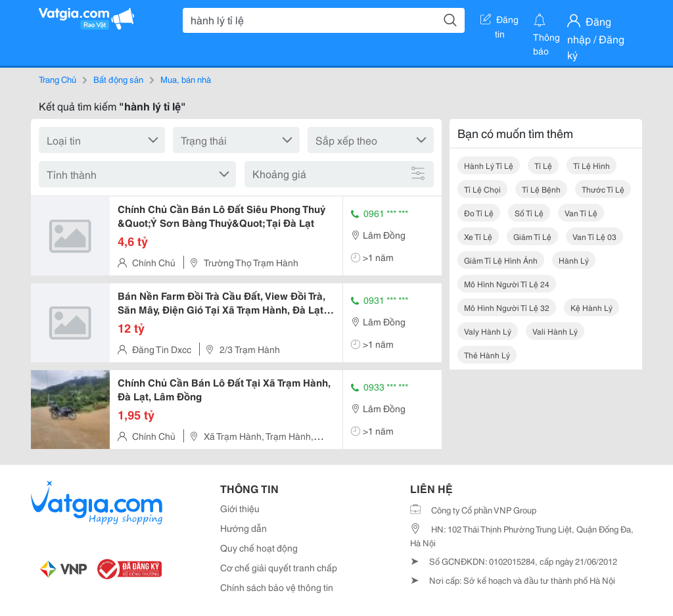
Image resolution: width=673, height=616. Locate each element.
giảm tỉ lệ (532, 236)
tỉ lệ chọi (482, 189)
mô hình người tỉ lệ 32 (507, 307)
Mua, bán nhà (186, 79)
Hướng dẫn (244, 528)
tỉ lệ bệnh (541, 189)
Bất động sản (118, 79)
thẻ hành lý (487, 355)
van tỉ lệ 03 (594, 236)
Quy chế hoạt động (259, 548)
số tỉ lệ (529, 213)
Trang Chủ (58, 79)
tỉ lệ (543, 165)
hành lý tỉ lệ (489, 165)
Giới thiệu (240, 508)
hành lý (574, 260)
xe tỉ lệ (478, 236)
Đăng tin (499, 22)
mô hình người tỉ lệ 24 (507, 284)
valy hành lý (488, 331)
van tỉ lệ (581, 213)
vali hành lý (555, 331)
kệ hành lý (592, 307)
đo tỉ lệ (479, 213)
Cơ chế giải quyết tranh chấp (279, 567)
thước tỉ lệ (603, 189)
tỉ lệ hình (592, 165)
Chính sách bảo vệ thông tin (277, 587)
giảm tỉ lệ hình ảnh (501, 260)
